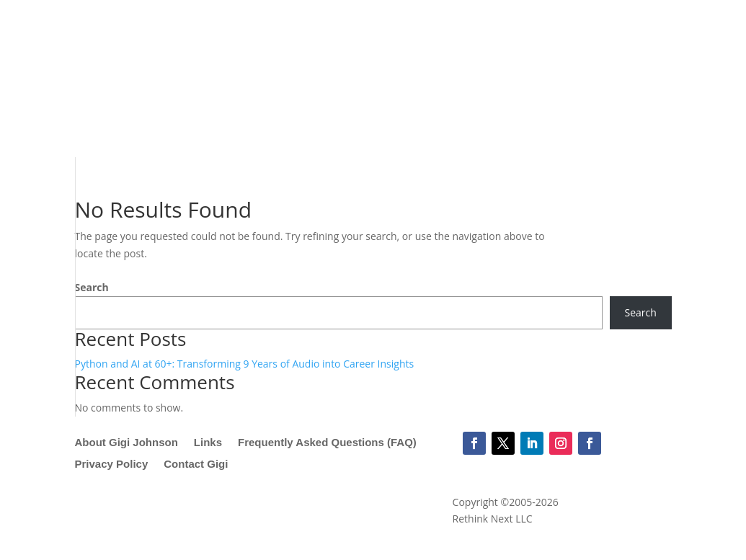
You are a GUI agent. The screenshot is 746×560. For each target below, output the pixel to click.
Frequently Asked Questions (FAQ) (327, 443)
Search (92, 287)
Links (208, 443)
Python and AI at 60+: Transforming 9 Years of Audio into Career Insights (245, 364)
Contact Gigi (196, 465)
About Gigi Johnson (126, 443)
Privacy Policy (112, 465)
